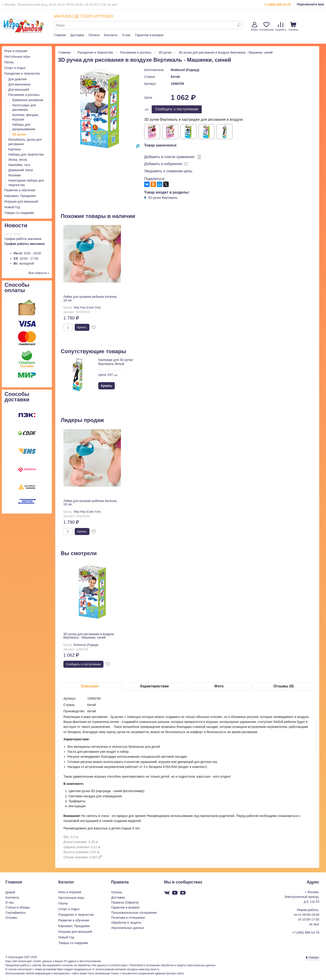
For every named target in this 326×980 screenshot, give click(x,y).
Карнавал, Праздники (20, 196)
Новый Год (12, 207)
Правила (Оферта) (125, 902)
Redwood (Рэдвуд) (185, 70)
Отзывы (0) (284, 686)
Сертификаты (16, 913)
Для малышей (19, 90)
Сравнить (281, 26)
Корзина (293, 26)
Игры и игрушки (16, 51)
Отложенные (267, 26)
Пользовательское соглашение (134, 913)
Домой (10, 892)
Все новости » (39, 273)
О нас (126, 35)
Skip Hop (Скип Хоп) (87, 307)
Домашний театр (21, 170)
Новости (16, 225)
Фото (219, 686)
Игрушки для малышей (21, 201)
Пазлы (9, 62)
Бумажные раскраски (28, 100)
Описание (90, 686)
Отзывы (11, 918)
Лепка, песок (18, 160)
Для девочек (18, 79)
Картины (15, 149)
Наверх (313, 957)
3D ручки (19, 134)
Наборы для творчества (26, 154)
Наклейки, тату (19, 165)
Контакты (111, 35)
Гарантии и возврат (149, 35)
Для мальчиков (19, 84)
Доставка (77, 35)
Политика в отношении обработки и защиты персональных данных (128, 923)
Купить (82, 327)
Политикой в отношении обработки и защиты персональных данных (172, 965)
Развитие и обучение (20, 190)
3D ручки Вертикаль (163, 198)
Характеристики (154, 686)
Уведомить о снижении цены (168, 171)
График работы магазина (23, 239)
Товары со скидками (19, 213)
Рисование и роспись (24, 95)
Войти (255, 26)
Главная (60, 35)
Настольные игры (17, 57)
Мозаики (15, 175)
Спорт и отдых (15, 68)
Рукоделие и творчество (22, 73)
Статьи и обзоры (18, 907)
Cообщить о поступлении (177, 109)
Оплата (94, 35)
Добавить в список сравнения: (170, 157)
